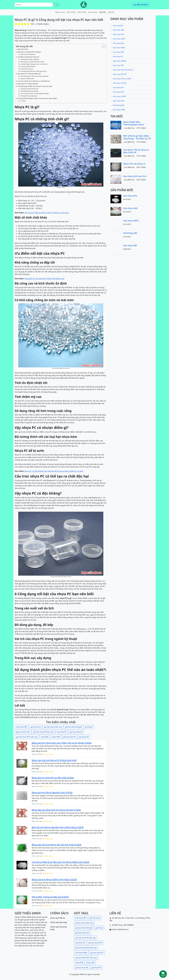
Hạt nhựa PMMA (119, 61)
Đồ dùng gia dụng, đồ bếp (30, 91)
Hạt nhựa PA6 (118, 43)
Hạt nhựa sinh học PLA (135, 176)
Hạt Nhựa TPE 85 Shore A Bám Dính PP (136, 151)
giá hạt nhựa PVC (23, 732)
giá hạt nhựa (36, 727)
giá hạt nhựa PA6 (95, 943)
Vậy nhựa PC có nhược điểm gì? (29, 74)
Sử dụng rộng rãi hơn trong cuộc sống (34, 71)
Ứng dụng (93, 12)
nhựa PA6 (45, 737)
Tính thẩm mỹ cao (27, 69)
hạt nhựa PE (62, 732)
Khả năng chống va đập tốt (30, 59)
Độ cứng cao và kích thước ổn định (32, 62)
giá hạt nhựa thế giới (74, 727)
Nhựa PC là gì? (23, 49)
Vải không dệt (118, 105)
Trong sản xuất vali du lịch (30, 89)
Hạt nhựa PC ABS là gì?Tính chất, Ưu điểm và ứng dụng (47, 213)
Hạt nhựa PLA (118, 88)
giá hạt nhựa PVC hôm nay (27, 737)
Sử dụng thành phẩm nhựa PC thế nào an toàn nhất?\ (37, 98)
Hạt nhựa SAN (118, 101)
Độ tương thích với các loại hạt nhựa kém (35, 76)
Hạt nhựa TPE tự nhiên (121, 79)
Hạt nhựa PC (117, 57)
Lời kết (23, 101)
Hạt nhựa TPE (118, 65)
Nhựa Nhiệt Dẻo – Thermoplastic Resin (134, 123)
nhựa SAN (56, 737)
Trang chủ (60, 12)
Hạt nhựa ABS (118, 30)
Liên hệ (111, 12)
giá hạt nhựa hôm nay (53, 727)
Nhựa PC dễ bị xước (27, 79)
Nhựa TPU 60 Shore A (134, 164)
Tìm (57, 5)
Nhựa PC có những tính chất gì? (29, 52)
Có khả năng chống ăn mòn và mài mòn (34, 64)
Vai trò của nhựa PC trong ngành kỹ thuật (35, 93)
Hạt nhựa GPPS (118, 39)
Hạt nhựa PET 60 (119, 74)
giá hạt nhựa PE (69, 737)
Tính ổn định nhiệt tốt (28, 66)
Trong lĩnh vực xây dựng (29, 96)
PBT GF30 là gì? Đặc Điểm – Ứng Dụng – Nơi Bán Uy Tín (137, 137)
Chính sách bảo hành (59, 922)
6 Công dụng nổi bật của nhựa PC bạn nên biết (35, 86)
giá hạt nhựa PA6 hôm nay (86, 948)
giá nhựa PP (84, 737)
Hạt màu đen (117, 26)
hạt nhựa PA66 (81, 953)
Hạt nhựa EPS (118, 34)
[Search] (34, 5)
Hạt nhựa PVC (118, 92)
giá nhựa (89, 727)
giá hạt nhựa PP (76, 732)
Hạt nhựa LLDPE (119, 96)
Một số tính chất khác (28, 54)
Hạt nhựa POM (118, 110)
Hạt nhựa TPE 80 (119, 83)
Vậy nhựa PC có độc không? (28, 84)
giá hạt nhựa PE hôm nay (43, 732)
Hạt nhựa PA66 (118, 48)
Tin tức (102, 12)
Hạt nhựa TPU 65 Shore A (122, 70)
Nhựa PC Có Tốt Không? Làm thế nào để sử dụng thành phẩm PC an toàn (54, 471)
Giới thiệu (71, 12)
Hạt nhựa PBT (22, 727)
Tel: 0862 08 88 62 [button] (140, 5)
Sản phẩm (82, 12)
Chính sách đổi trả (58, 918)
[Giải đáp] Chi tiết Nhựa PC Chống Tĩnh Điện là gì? (44, 279)
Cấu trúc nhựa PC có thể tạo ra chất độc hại (34, 81)
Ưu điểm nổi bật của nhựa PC (28, 57)
